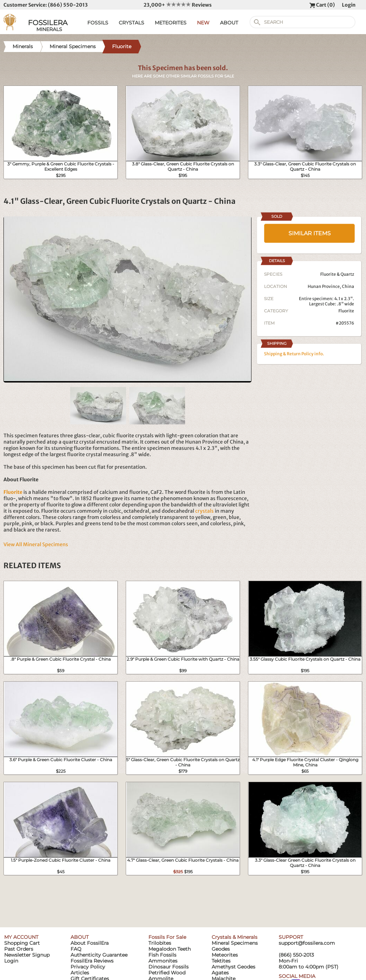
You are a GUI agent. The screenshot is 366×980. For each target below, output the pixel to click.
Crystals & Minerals (235, 937)
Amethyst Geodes (233, 967)
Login (349, 5)
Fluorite (346, 311)
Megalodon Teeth (170, 949)
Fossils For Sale (167, 937)
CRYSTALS (131, 23)
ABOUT (229, 23)
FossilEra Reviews (92, 961)
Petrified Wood (167, 973)
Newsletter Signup (27, 955)
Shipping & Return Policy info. (294, 354)
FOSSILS (98, 23)
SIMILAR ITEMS (310, 233)
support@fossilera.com (307, 943)
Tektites (221, 961)
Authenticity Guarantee (99, 955)
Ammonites (163, 961)
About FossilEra (90, 943)
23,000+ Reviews (178, 5)
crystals (204, 511)
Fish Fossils (162, 955)
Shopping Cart (22, 943)
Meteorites (225, 955)
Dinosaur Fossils (169, 967)
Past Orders (19, 949)
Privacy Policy (88, 967)
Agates (220, 973)
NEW (203, 23)
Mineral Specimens (235, 943)
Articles (80, 973)
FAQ (76, 949)
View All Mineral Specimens (36, 544)
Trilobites (160, 943)
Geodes (221, 949)
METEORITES (171, 23)
